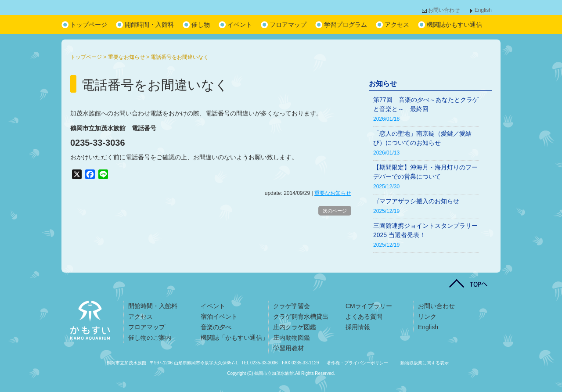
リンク (427, 316)
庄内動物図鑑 (292, 338)
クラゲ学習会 (292, 306)
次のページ (335, 211)
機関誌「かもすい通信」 (234, 338)
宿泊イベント (219, 316)
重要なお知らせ (333, 193)
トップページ (89, 25)
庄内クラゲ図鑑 (295, 327)
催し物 (201, 25)
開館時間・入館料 (149, 25)
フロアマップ (288, 25)
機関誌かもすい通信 (454, 25)
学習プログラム (346, 25)
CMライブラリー (369, 306)
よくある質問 (364, 316)
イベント (240, 25)
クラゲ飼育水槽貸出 (301, 316)
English (483, 10)
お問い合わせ (444, 10)
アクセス (397, 25)
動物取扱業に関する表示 (425, 363)
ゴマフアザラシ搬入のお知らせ (416, 201)
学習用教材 (288, 348)
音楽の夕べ (216, 327)
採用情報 (358, 327)
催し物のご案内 (150, 338)
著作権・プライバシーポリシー (357, 363)
